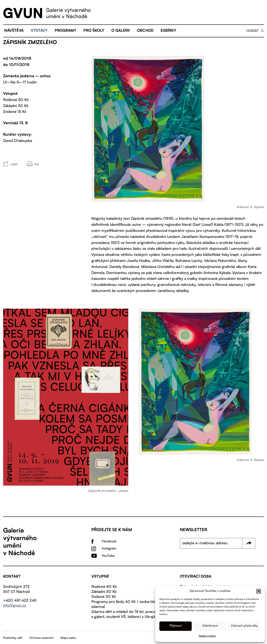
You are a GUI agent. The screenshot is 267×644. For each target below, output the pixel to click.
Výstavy (39, 31)
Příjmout (176, 626)
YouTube (108, 556)
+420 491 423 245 (20, 601)
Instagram (109, 549)
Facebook (109, 542)
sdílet (14, 165)
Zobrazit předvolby (244, 626)
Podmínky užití (13, 638)
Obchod (145, 31)
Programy (65, 31)
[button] (259, 591)
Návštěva (14, 31)
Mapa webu (68, 638)
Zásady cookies (207, 636)
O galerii (121, 31)
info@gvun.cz (15, 606)
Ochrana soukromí (41, 638)
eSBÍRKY (168, 31)
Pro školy (94, 31)
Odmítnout (210, 626)
